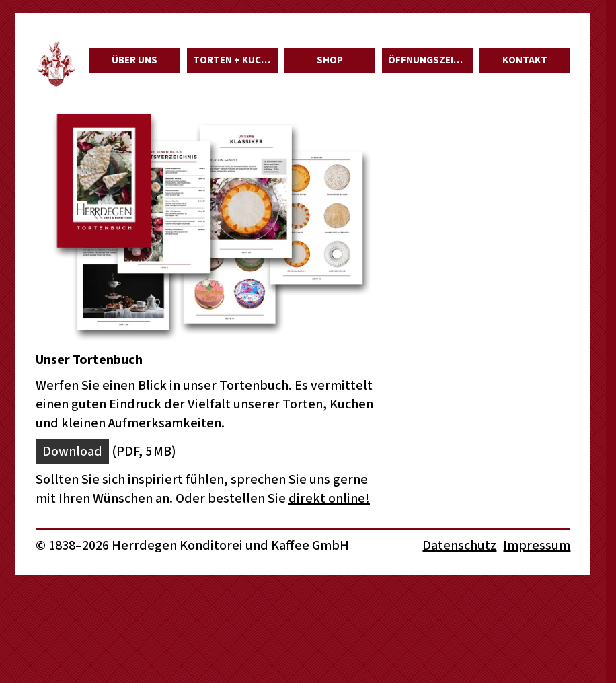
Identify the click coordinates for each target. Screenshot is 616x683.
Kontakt (525, 60)
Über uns (134, 60)
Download (72, 452)
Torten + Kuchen (235, 60)
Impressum (537, 546)
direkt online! (329, 499)
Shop (330, 60)
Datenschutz (459, 546)
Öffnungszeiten (430, 60)
